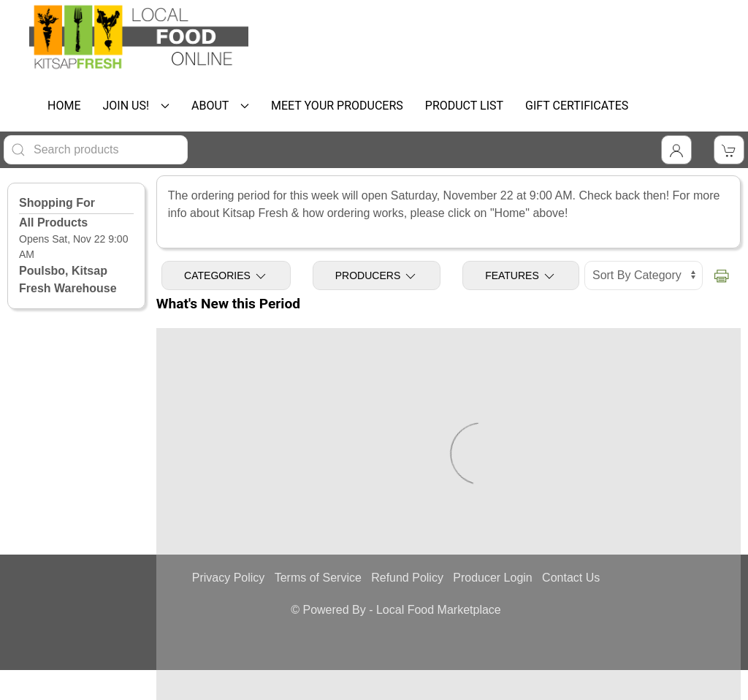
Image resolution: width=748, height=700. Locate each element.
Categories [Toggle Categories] (226, 276)
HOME (64, 106)
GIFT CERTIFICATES (577, 106)
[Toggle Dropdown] (676, 150)
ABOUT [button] (220, 106)
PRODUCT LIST (464, 106)
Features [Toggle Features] (521, 276)
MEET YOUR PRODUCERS (337, 106)
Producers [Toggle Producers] (377, 276)
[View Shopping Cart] (729, 150)
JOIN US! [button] (136, 106)
